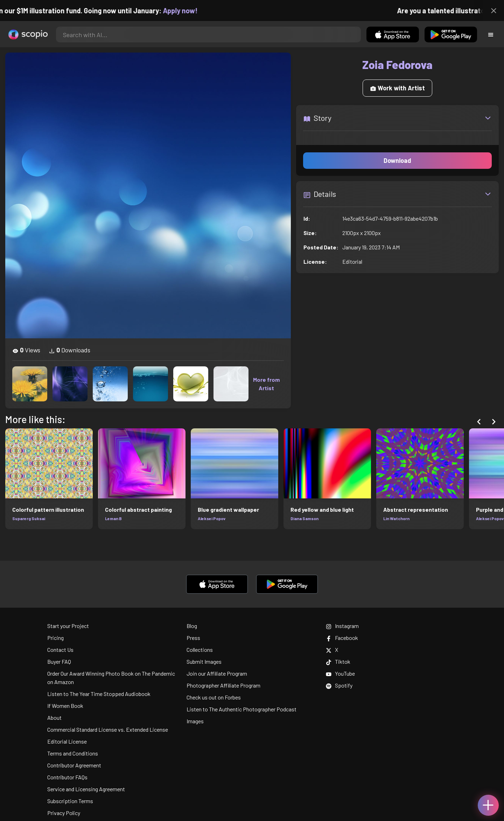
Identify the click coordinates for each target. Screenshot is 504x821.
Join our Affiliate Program (217, 673)
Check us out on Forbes (214, 697)
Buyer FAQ (59, 661)
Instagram (342, 626)
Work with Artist (397, 88)
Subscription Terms (70, 801)
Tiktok (338, 661)
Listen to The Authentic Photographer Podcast (241, 709)
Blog (192, 626)
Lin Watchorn (396, 518)
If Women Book (65, 706)
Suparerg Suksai (29, 518)
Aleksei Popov (212, 518)
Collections (200, 650)
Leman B (113, 518)
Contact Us (60, 650)
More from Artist (266, 384)
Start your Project (68, 626)
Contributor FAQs (67, 777)
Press (193, 638)
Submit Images (204, 661)
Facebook (342, 638)
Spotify (339, 685)
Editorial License (67, 741)
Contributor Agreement (74, 765)
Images (195, 721)
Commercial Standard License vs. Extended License (108, 729)
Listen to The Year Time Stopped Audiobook (99, 694)
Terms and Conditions (73, 753)
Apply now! (186, 11)
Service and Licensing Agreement (86, 789)
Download (397, 160)
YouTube (340, 673)
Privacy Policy (64, 813)
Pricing (55, 638)
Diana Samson (304, 518)
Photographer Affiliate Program (223, 685)
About (54, 717)
